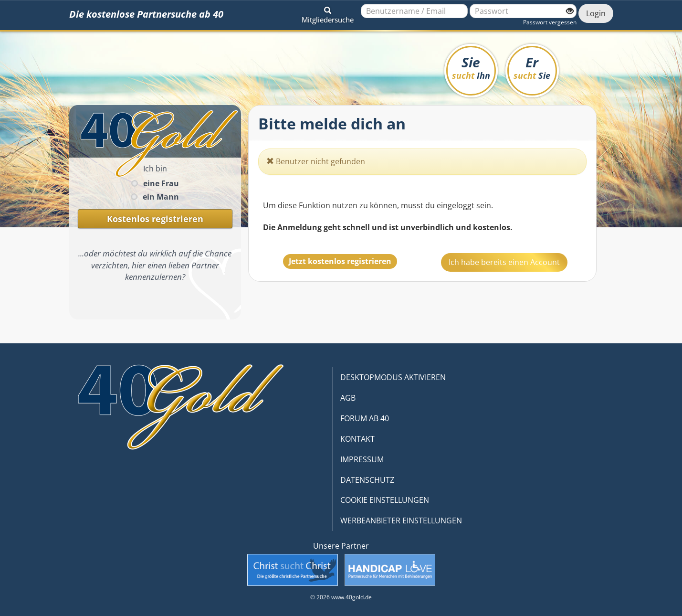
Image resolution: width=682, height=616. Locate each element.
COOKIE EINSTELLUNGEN (385, 500)
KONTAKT (357, 439)
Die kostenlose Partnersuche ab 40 (146, 14)
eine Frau (161, 183)
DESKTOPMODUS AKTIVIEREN (393, 377)
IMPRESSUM (362, 459)
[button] (328, 13)
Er (532, 67)
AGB (348, 398)
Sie (471, 67)
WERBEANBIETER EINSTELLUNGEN (401, 520)
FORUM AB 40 (365, 418)
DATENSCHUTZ (367, 480)
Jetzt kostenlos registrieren (340, 261)
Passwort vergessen (550, 22)
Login (596, 13)
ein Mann (161, 197)
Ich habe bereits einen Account (504, 262)
